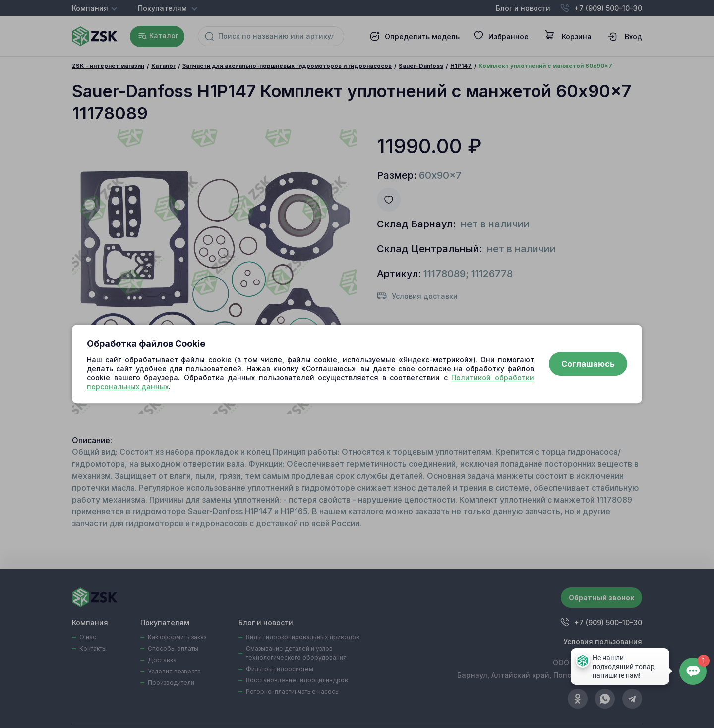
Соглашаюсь (588, 364)
